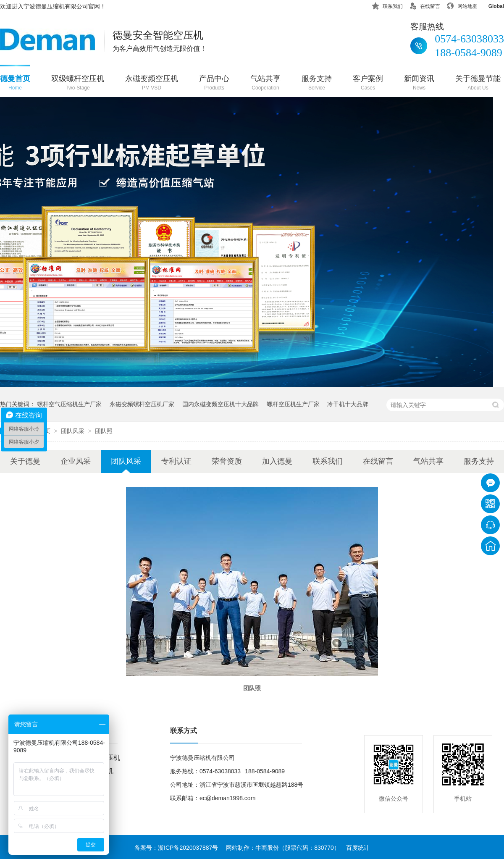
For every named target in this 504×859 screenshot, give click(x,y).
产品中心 (214, 83)
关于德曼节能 (478, 83)
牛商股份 (267, 848)
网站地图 (462, 5)
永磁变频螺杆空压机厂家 (142, 404)
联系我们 (387, 5)
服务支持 (317, 83)
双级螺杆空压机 (78, 83)
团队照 (104, 431)
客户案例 (368, 83)
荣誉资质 (227, 461)
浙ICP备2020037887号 (188, 848)
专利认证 (176, 461)
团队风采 (73, 431)
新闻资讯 (419, 83)
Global (491, 5)
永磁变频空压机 (152, 83)
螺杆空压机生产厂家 (293, 404)
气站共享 (265, 83)
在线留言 (425, 5)
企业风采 (76, 461)
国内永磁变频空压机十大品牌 (220, 404)
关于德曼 (25, 461)
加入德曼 (277, 461)
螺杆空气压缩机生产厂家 (69, 404)
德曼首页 (15, 83)
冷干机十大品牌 (348, 404)
